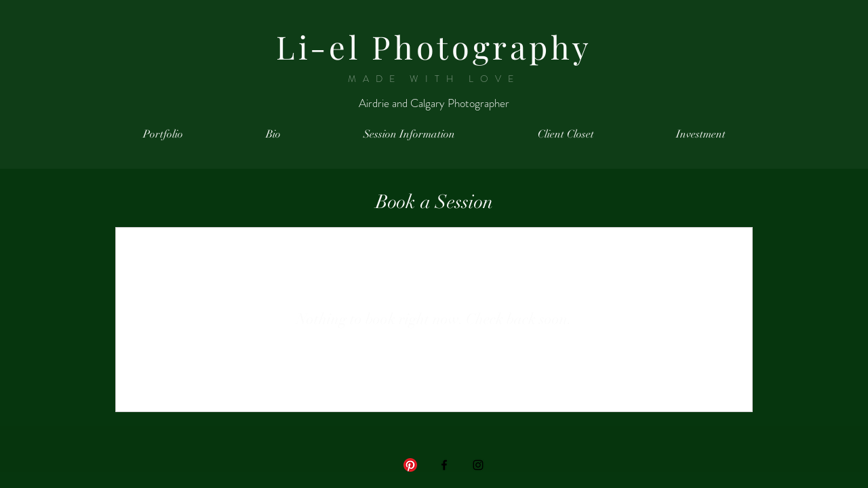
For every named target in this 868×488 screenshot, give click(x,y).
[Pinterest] (410, 465)
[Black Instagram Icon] (478, 465)
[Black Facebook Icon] (444, 465)
